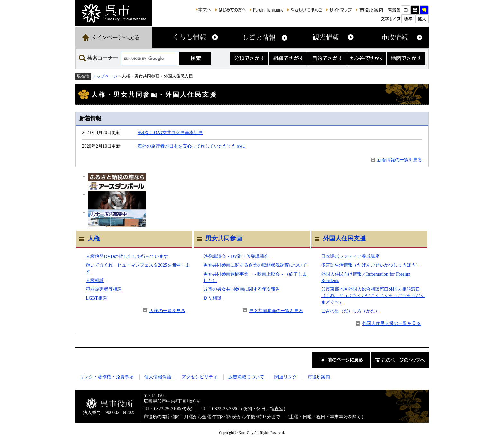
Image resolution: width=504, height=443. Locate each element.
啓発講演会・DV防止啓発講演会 (236, 256)
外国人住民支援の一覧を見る (392, 323)
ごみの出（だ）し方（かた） (350, 311)
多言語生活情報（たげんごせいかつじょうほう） (371, 265)
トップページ (105, 76)
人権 (94, 238)
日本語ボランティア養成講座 (350, 256)
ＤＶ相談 (212, 298)
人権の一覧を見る (167, 311)
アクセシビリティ (200, 377)
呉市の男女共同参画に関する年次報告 (242, 289)
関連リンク (286, 377)
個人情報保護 (158, 377)
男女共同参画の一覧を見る (276, 311)
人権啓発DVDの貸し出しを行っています (127, 256)
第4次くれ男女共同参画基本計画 (170, 132)
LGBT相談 (96, 298)
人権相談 (95, 280)
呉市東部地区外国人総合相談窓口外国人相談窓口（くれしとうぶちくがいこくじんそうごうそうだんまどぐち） (373, 295)
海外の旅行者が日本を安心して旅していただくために (192, 146)
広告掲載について (246, 377)
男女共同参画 (224, 238)
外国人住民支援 (344, 238)
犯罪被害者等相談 (104, 289)
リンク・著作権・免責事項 (107, 377)
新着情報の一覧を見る (400, 160)
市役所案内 (319, 377)
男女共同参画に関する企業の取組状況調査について (255, 265)
